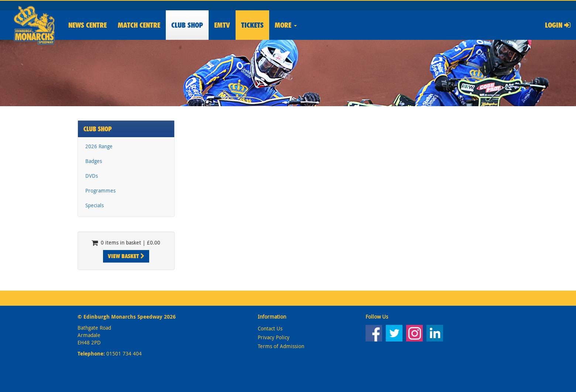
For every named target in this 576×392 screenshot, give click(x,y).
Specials (95, 205)
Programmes (100, 190)
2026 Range (99, 146)
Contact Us (270, 328)
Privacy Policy (274, 337)
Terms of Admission (281, 346)
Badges (94, 161)
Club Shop (98, 129)
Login (558, 25)
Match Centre (139, 25)
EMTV (222, 25)
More (286, 25)
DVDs (92, 176)
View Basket (126, 256)
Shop (187, 25)
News (88, 25)
